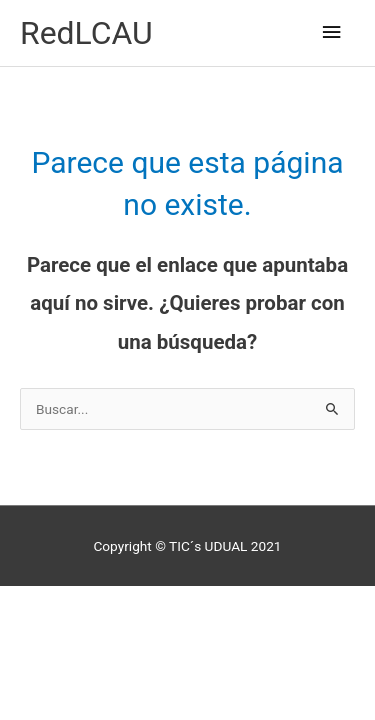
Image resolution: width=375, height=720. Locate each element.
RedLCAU (86, 33)
